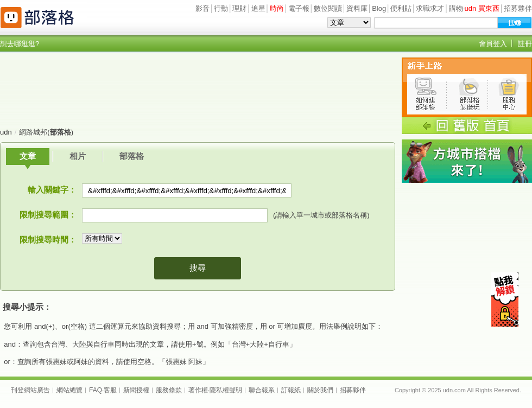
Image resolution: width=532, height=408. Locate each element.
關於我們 (320, 390)
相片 (78, 156)
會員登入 (493, 44)
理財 (239, 8)
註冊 (525, 44)
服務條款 (169, 390)
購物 (456, 8)
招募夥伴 (518, 8)
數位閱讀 (328, 8)
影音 (202, 8)
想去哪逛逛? (20, 44)
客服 (110, 390)
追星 (258, 8)
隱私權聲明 (226, 390)
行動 (221, 8)
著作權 (198, 390)
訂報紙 (291, 390)
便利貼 (401, 8)
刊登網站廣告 (30, 390)
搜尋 (198, 268)
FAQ (96, 390)
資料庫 (357, 8)
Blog (379, 8)
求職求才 (430, 8)
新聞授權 (136, 390)
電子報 (299, 8)
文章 (28, 156)
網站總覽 (69, 390)
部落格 (132, 156)
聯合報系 (262, 390)
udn (6, 132)
